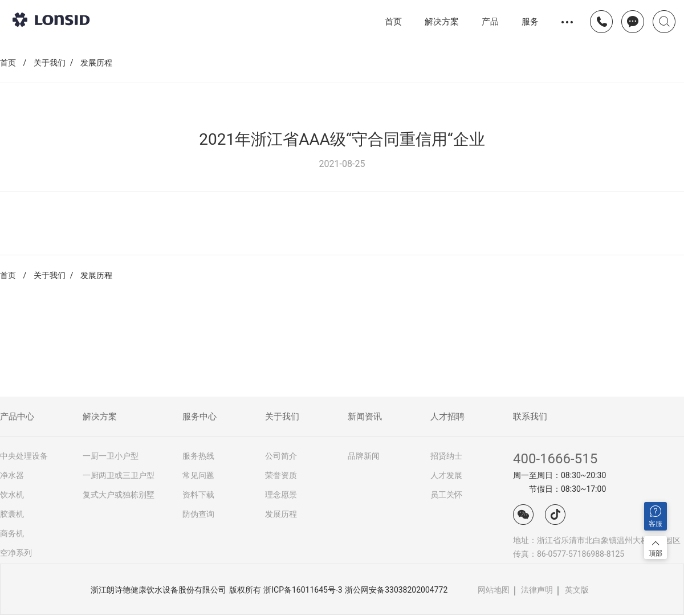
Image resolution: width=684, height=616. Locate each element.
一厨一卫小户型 (111, 456)
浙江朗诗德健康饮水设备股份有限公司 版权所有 (176, 590)
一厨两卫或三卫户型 (119, 475)
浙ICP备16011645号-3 (303, 590)
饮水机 (12, 495)
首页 (393, 22)
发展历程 (96, 63)
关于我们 (50, 63)
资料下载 (198, 495)
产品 (490, 22)
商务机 (12, 533)
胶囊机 (12, 514)
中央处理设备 (24, 456)
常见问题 (198, 475)
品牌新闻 (364, 456)
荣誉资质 (281, 475)
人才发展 (446, 475)
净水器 (12, 475)
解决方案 (442, 21)
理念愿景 (281, 495)
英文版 (577, 590)
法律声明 (537, 590)
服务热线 (198, 456)
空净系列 (16, 553)
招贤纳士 (446, 456)
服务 (530, 21)
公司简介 (281, 456)
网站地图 (494, 590)
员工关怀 (446, 495)
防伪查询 (198, 514)
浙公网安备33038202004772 (396, 590)
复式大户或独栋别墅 (119, 495)
